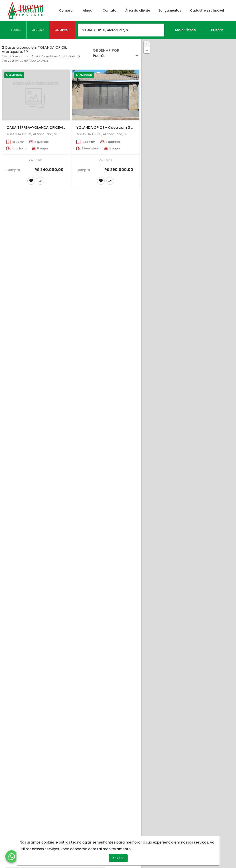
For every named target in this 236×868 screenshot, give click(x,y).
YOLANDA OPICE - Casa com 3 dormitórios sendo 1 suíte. (127, 128)
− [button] (147, 50)
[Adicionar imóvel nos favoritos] (31, 181)
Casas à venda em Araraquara (53, 56)
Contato (110, 10)
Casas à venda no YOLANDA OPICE (25, 61)
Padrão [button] (99, 56)
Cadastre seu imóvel (207, 10)
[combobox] (121, 30)
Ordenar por (106, 50)
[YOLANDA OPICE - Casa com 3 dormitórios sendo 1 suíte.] (106, 95)
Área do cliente (138, 10)
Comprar (66, 10)
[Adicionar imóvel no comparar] (41, 181)
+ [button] (147, 44)
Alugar (88, 10)
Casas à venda (13, 56)
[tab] (16, 30)
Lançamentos (170, 10)
